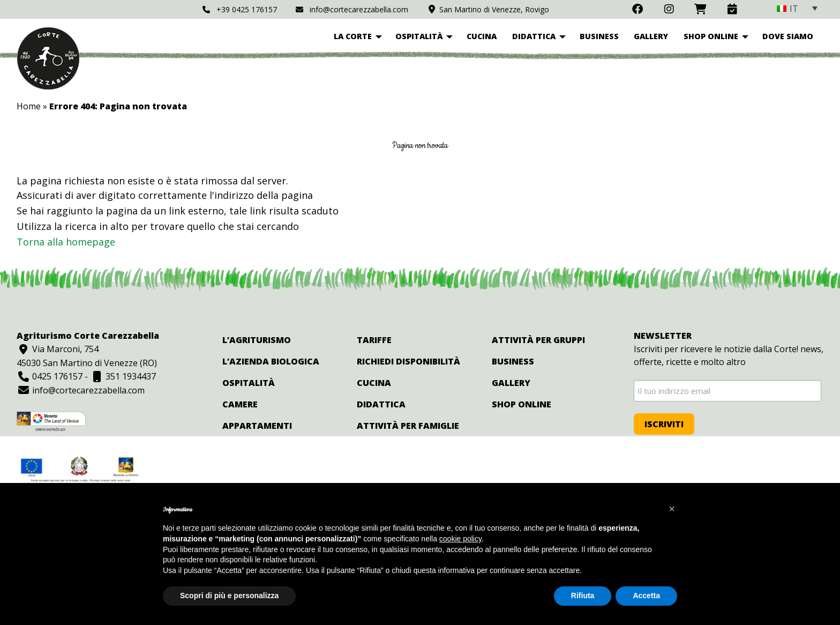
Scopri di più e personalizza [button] (229, 596)
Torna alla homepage (66, 242)
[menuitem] (797, 8)
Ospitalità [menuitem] (419, 36)
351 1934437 (123, 376)
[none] (797, 8)
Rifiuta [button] (583, 596)
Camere (240, 404)
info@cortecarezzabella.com (352, 9)
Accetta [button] (646, 596)
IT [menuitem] (794, 9)
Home (29, 106)
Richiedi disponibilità (408, 361)
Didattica (381, 404)
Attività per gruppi (538, 340)
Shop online (522, 404)
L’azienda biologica (271, 361)
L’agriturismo (257, 340)
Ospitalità (249, 383)
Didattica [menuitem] (534, 36)
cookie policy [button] (460, 539)
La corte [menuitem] (353, 36)
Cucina (374, 383)
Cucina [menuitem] (482, 36)
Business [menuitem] (599, 36)
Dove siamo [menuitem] (788, 36)
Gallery (511, 383)
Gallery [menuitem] (651, 36)
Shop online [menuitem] (711, 36)
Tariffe (374, 340)
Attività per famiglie (408, 426)
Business (513, 361)
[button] (672, 509)
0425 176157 (50, 376)
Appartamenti (257, 426)
